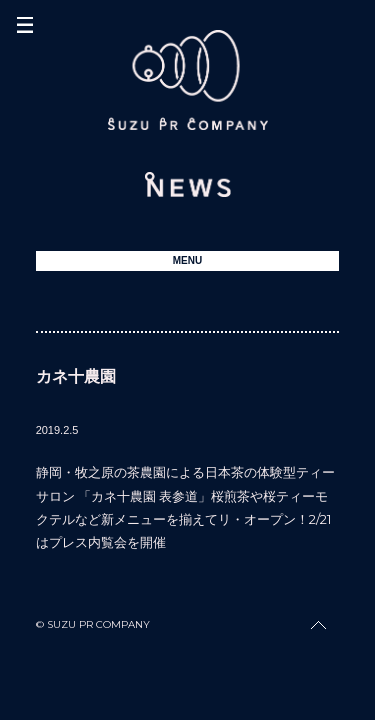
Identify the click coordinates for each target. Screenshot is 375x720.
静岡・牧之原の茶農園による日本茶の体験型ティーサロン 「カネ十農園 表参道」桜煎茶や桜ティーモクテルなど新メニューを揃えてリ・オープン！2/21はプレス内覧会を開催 (185, 507)
